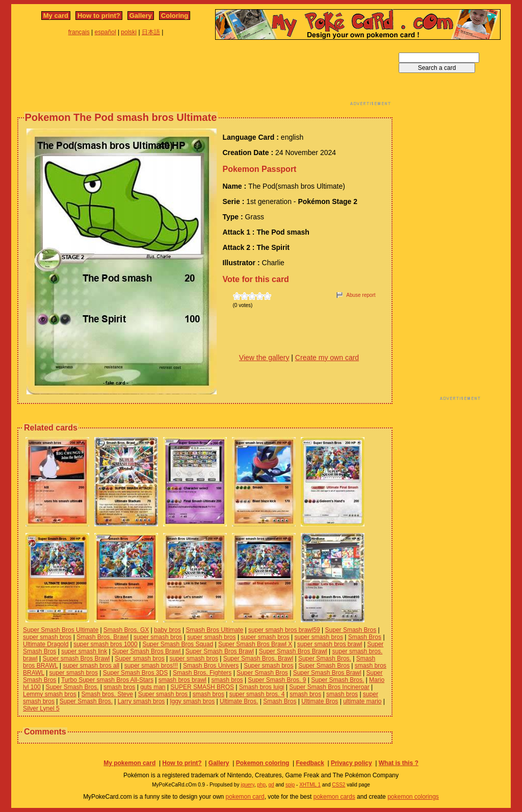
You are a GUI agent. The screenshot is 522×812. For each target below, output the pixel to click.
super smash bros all (91, 666)
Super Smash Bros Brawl (147, 651)
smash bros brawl (182, 680)
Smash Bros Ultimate (215, 630)
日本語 (151, 32)
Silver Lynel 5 (41, 708)
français (79, 32)
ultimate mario (362, 701)
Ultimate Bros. (239, 701)
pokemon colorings (413, 797)
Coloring (175, 16)
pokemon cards (334, 797)
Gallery (141, 16)
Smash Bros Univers (211, 666)
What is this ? (399, 763)
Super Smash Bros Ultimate (61, 630)
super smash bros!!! (151, 666)
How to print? (99, 16)
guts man (153, 687)
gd (271, 785)
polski (129, 32)
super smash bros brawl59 (284, 630)
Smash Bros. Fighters (202, 673)
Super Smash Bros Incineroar (329, 687)
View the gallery (264, 358)
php (261, 785)
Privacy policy (351, 763)
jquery (247, 785)
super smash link (84, 651)
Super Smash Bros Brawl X (255, 644)
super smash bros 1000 (105, 644)
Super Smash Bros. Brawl (258, 658)
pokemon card (245, 797)
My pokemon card (129, 763)
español (106, 32)
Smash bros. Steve (107, 694)
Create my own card (327, 358)
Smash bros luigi (262, 687)
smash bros (227, 680)
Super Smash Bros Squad (178, 644)
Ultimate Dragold (46, 644)
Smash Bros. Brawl (102, 637)
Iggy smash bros (192, 701)
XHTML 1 (310, 785)
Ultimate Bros (320, 701)
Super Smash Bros (351, 630)
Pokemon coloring (263, 763)
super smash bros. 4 (257, 694)
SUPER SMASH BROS (202, 687)
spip (290, 785)
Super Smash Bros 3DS (135, 673)
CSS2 (338, 785)
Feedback (310, 763)
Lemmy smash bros (50, 694)
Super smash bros (139, 658)
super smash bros (47, 637)
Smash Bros (365, 637)
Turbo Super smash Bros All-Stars (107, 680)
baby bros (167, 630)
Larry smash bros (141, 701)
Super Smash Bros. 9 (277, 680)
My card (56, 16)
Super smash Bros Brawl (76, 658)
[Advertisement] (205, 75)
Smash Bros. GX (126, 630)
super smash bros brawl (330, 644)
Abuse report (361, 295)
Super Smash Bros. (325, 658)
